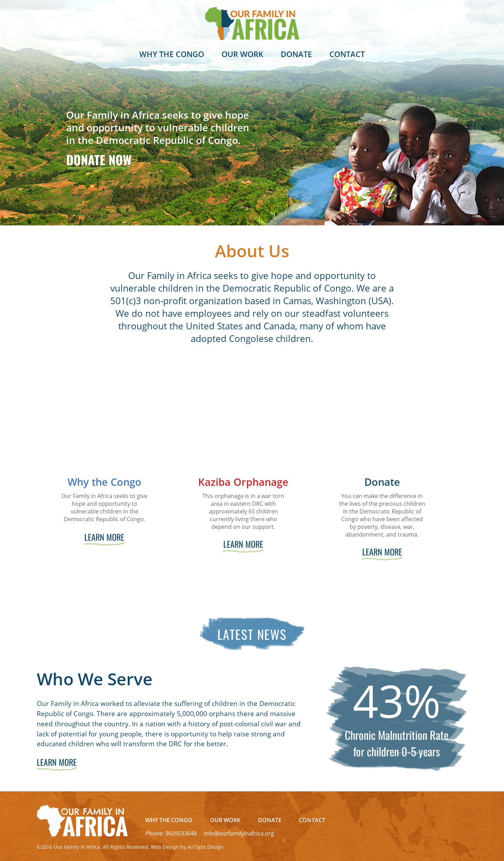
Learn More (104, 537)
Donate (296, 54)
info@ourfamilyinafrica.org (239, 833)
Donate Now (99, 159)
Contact (347, 54)
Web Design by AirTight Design (187, 847)
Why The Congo (172, 54)
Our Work (242, 54)
